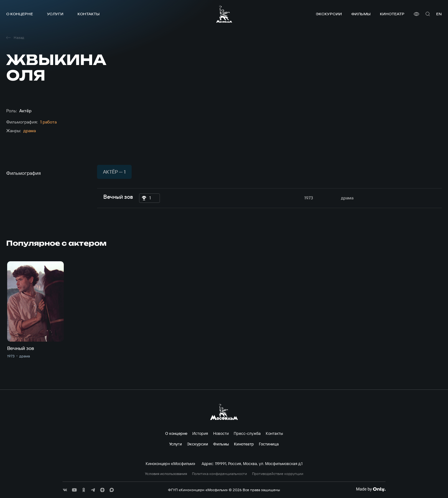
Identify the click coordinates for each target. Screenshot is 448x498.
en (439, 14)
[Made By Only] (371, 489)
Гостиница (269, 444)
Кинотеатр (392, 14)
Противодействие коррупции (278, 474)
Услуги (55, 14)
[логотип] (224, 14)
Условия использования (166, 474)
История (200, 433)
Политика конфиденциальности (219, 474)
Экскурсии (329, 14)
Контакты (89, 14)
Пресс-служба (247, 433)
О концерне (20, 14)
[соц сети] (65, 490)
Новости (221, 433)
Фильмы (361, 14)
